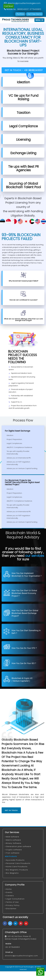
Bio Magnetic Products (17, 870)
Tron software (13, 853)
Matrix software (14, 840)
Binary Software (14, 843)
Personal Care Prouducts (18, 863)
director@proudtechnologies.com (22, 3)
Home (9, 889)
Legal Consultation (15, 899)
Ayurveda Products (15, 860)
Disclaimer (11, 909)
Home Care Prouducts (17, 867)
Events (9, 892)
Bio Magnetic (12, 873)
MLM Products (11, 856)
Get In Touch (11, 810)
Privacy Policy (13, 905)
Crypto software (14, 850)
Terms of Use (12, 902)
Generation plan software (19, 846)
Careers (10, 896)
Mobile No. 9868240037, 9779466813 (23, 9)
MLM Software (13, 837)
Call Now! (9, 6)
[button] (39, 20)
